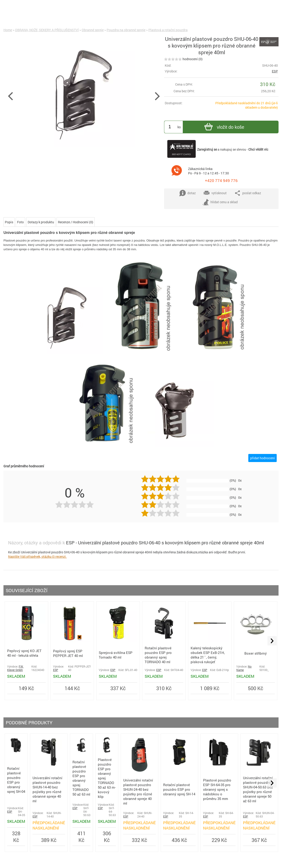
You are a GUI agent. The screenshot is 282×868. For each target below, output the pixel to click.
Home (8, 30)
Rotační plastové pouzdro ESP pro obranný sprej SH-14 (179, 789)
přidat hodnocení (262, 458)
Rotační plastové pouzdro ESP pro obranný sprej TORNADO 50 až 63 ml (81, 778)
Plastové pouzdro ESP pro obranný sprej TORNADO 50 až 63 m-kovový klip (107, 778)
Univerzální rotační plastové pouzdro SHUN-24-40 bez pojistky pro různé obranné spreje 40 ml (138, 792)
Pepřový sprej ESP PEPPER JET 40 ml (68, 653)
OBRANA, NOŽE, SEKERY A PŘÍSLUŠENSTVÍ (47, 30)
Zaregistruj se (207, 149)
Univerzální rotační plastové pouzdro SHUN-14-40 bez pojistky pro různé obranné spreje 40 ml (47, 789)
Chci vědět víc (258, 149)
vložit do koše (224, 127)
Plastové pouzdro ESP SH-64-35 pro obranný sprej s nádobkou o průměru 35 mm (217, 789)
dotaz (187, 193)
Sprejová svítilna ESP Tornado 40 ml (116, 655)
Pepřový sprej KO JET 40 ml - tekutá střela (24, 653)
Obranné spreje (93, 30)
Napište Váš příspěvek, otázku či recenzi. (37, 556)
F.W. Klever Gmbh (15, 668)
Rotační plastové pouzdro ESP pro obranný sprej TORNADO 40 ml (158, 655)
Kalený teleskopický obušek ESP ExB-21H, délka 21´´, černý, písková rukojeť (208, 655)
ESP (275, 71)
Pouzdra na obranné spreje (126, 30)
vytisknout (215, 193)
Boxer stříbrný (256, 653)
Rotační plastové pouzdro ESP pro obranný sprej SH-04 (16, 780)
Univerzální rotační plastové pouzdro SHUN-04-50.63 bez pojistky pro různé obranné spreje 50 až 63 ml (258, 789)
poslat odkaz (248, 193)
